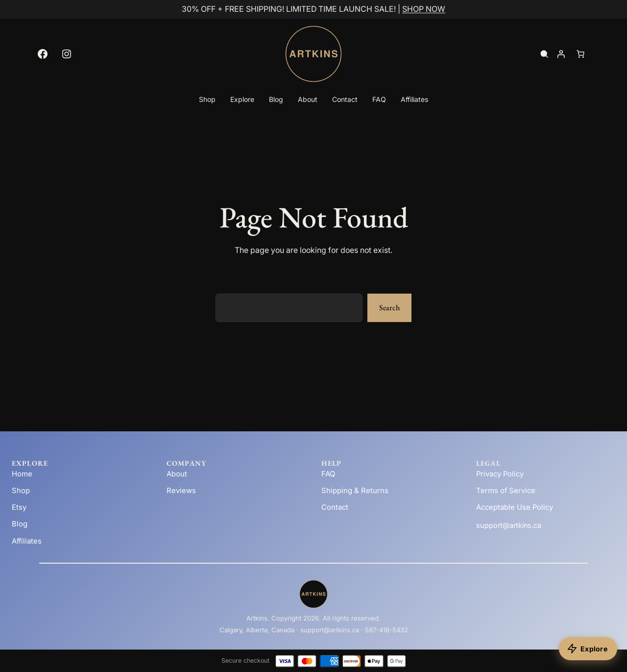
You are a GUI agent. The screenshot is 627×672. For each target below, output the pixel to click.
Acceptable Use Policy (515, 507)
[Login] (561, 54)
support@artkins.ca (509, 525)
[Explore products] (588, 649)
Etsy (19, 507)
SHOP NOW (424, 9)
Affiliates (27, 541)
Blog (20, 524)
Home (22, 474)
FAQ (328, 474)
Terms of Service (506, 491)
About (177, 474)
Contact (335, 507)
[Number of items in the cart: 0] (580, 54)
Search (389, 308)
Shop (21, 491)
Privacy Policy (500, 474)
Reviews (181, 491)
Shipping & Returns (355, 491)
